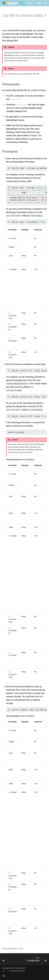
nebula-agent (22, 105)
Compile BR (15, 99)
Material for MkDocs (18, 971)
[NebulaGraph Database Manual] (13, 3)
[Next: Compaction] (36, 959)
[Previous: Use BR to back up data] (4, 959)
